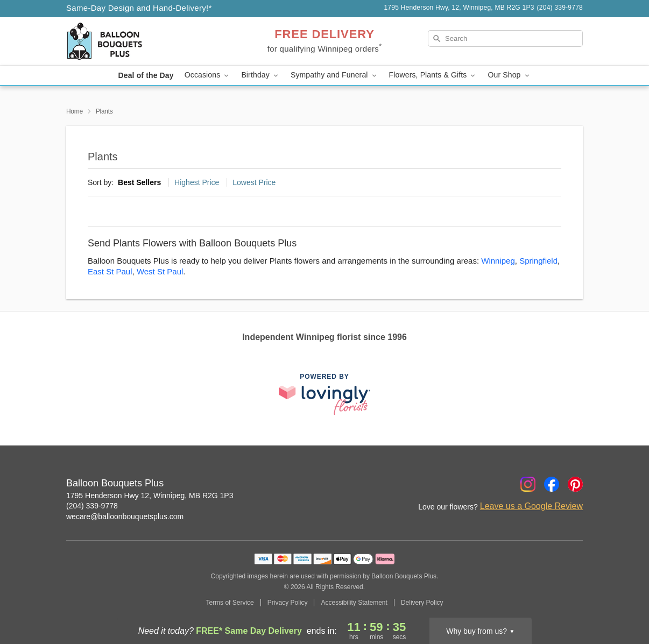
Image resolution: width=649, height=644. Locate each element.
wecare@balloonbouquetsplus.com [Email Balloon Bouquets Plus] (125, 516)
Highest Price (197, 182)
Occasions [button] (208, 75)
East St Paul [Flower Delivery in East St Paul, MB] (110, 271)
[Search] (505, 38)
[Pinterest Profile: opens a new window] (575, 484)
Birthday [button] (260, 75)
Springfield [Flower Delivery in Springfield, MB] (538, 261)
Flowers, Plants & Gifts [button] (433, 75)
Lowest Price (254, 182)
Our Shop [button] (509, 75)
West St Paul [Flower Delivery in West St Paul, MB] (160, 271)
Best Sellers (139, 182)
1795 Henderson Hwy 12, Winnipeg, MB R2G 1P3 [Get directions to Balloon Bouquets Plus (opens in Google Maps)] (150, 496)
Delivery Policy (422, 603)
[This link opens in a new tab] (325, 394)
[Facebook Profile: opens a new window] (552, 484)
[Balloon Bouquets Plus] (144, 41)
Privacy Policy (288, 603)
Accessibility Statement (354, 603)
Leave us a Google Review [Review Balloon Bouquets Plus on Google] (531, 506)
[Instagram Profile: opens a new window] (528, 484)
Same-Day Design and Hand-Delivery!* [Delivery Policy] (139, 8)
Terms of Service (230, 603)
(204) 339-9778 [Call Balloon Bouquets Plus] (92, 506)
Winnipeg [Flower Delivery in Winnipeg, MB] (498, 261)
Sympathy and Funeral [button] (334, 75)
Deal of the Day (146, 75)
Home (75, 111)
